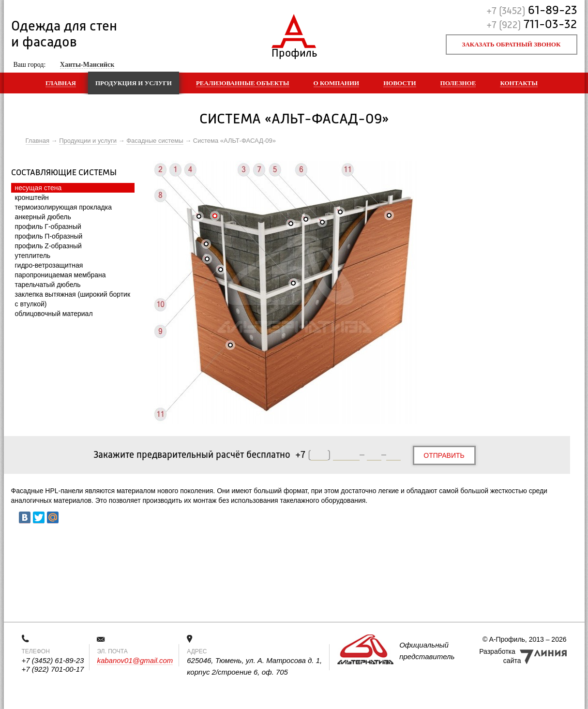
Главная (61, 83)
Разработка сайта (500, 656)
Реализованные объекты (243, 83)
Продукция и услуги (134, 83)
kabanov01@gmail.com (135, 660)
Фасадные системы (155, 141)
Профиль (294, 51)
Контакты (519, 83)
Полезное (458, 83)
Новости (400, 83)
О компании (337, 83)
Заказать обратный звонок (512, 44)
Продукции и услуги (88, 141)
